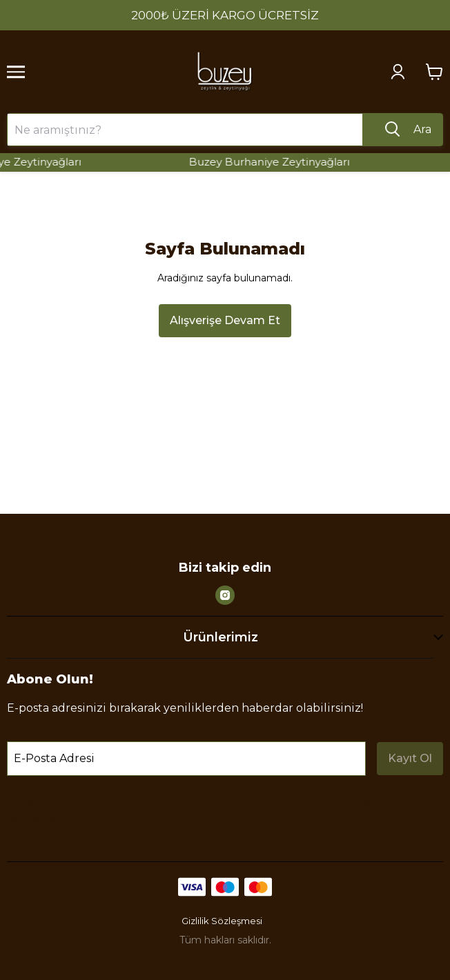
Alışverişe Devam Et (225, 320)
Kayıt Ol (410, 758)
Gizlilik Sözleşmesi (222, 921)
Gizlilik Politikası (328, 800)
